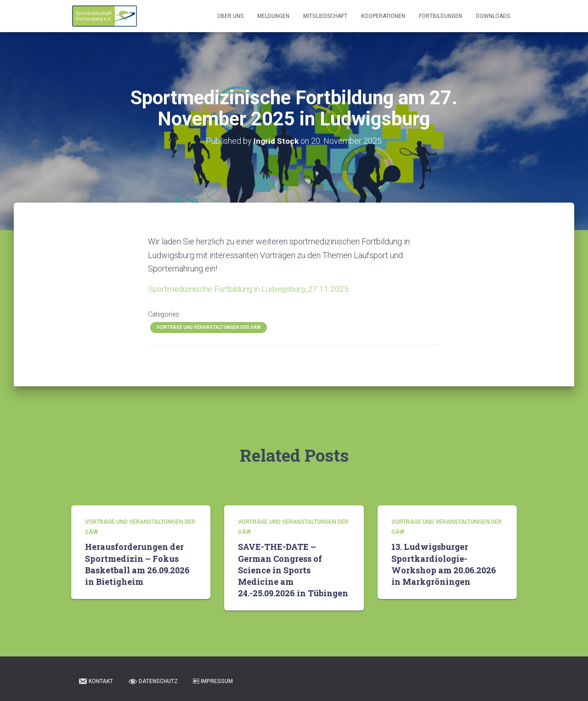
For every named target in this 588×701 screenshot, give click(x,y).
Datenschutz (153, 681)
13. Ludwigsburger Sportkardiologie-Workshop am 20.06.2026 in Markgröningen (444, 564)
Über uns (230, 16)
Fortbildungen (441, 16)
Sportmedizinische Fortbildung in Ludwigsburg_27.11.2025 (252, 289)
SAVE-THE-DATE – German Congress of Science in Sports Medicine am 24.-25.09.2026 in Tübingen (293, 569)
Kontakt (96, 681)
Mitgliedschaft (325, 16)
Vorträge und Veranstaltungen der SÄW (209, 327)
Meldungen (273, 16)
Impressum (213, 681)
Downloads (493, 16)
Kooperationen (383, 16)
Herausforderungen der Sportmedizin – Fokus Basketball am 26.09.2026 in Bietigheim (137, 564)
